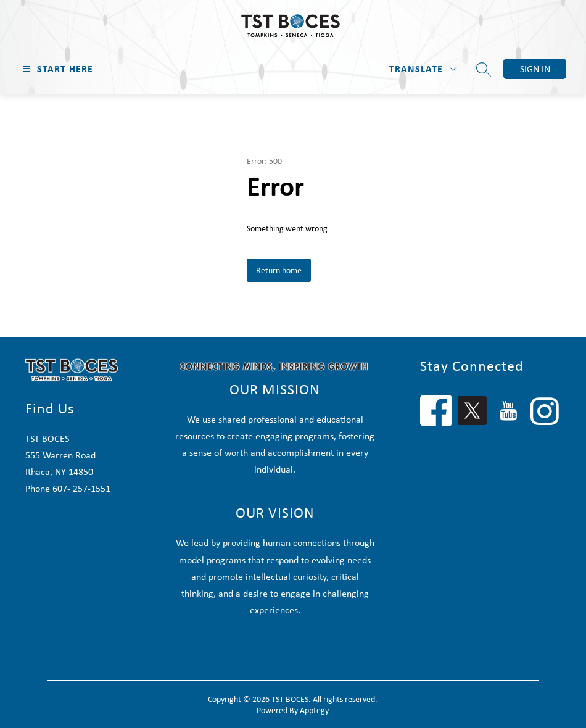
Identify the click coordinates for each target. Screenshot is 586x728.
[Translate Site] (423, 69)
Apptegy (314, 710)
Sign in (535, 69)
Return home (279, 270)
